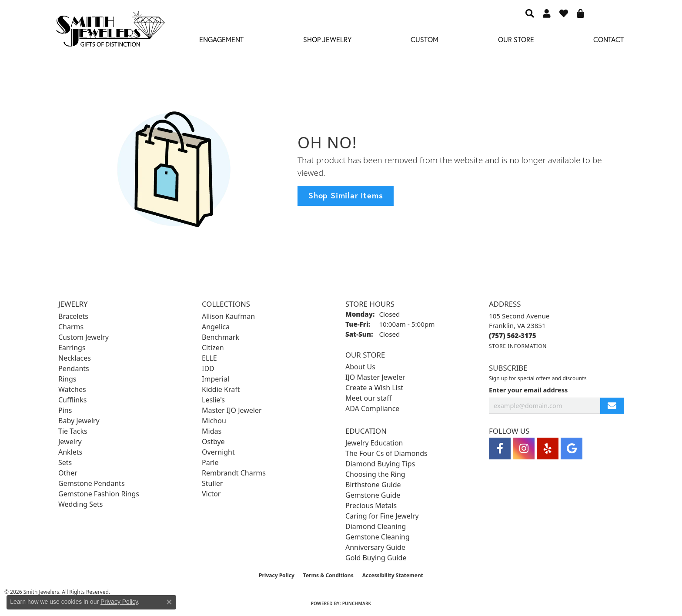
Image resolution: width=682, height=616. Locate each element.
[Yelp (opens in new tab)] (548, 449)
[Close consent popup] (169, 602)
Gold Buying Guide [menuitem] (376, 558)
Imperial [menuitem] (216, 379)
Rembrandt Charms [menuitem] (234, 473)
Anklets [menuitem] (70, 452)
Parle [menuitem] (210, 462)
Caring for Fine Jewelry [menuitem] (382, 516)
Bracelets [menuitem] (73, 316)
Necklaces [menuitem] (75, 358)
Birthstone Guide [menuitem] (373, 485)
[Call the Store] (513, 335)
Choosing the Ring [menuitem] (375, 474)
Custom (425, 39)
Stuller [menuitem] (212, 483)
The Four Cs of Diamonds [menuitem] (386, 453)
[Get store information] (518, 346)
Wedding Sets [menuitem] (81, 504)
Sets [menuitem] (65, 462)
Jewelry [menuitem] (70, 442)
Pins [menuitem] (65, 410)
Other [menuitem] (68, 473)
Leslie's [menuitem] (213, 400)
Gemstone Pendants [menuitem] (92, 483)
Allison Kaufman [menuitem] (228, 316)
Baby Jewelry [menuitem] (79, 421)
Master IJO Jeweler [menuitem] (232, 410)
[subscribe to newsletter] (612, 406)
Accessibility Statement (393, 575)
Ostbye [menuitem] (213, 442)
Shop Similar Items (346, 195)
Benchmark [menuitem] (221, 337)
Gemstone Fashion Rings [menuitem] (99, 494)
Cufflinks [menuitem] (72, 400)
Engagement (221, 39)
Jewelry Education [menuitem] (374, 443)
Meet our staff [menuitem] (368, 398)
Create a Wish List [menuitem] (374, 388)
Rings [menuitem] (67, 379)
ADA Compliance (372, 408)
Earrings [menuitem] (72, 348)
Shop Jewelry (327, 39)
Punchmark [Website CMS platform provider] (357, 603)
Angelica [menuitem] (216, 327)
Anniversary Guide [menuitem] (375, 547)
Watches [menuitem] (72, 389)
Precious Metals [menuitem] (371, 506)
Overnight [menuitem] (218, 452)
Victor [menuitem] (211, 494)
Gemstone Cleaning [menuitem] (378, 537)
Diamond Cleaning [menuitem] (376, 526)
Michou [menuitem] (214, 421)
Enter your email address (528, 390)
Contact (608, 39)
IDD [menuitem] (208, 368)
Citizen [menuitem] (213, 348)
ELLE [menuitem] (209, 358)
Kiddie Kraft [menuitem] (221, 389)
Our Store (516, 39)
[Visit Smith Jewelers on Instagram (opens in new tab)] (524, 449)
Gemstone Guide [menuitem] (373, 495)
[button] (530, 13)
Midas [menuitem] (212, 431)
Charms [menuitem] (71, 327)
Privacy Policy (277, 575)
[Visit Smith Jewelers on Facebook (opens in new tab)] (500, 449)
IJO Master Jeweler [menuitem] (375, 377)
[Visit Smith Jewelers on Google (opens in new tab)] (572, 449)
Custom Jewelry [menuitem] (84, 337)
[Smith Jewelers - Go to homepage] (110, 31)
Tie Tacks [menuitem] (73, 431)
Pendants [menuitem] (74, 368)
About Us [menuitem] (360, 367)
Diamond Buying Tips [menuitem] (380, 464)
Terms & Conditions (328, 575)
